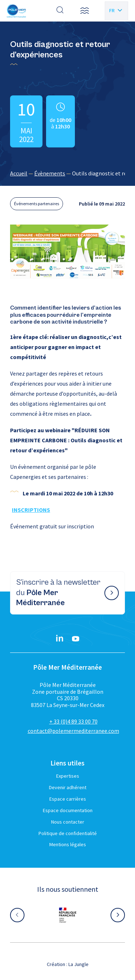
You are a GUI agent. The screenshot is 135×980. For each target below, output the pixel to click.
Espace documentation (68, 810)
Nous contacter (68, 822)
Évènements (50, 173)
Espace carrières (68, 799)
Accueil (19, 173)
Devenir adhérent (68, 787)
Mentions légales (68, 844)
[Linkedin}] (60, 639)
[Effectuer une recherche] (60, 11)
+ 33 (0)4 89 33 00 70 (73, 721)
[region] (67, 173)
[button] (85, 11)
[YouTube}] (76, 639)
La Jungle (78, 964)
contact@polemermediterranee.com (73, 731)
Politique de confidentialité (68, 833)
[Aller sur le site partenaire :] (68, 915)
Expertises (68, 776)
